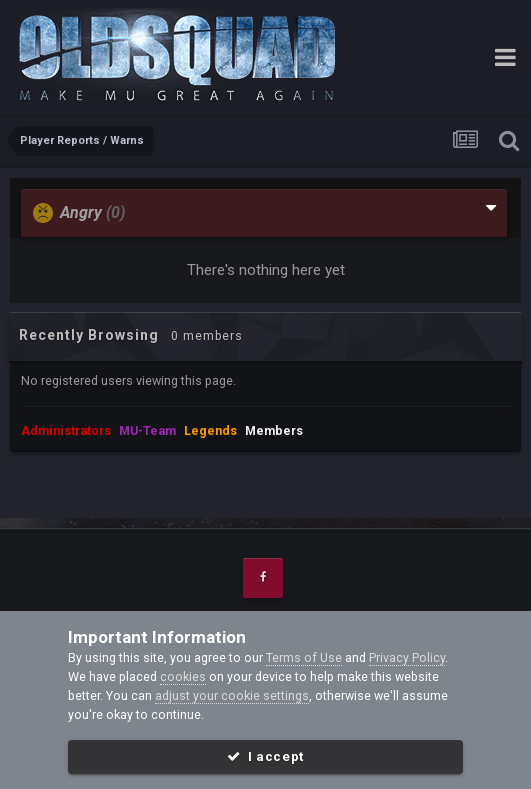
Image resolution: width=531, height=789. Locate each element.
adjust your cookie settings (232, 695)
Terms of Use (304, 657)
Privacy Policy (407, 657)
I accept (265, 756)
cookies (183, 676)
